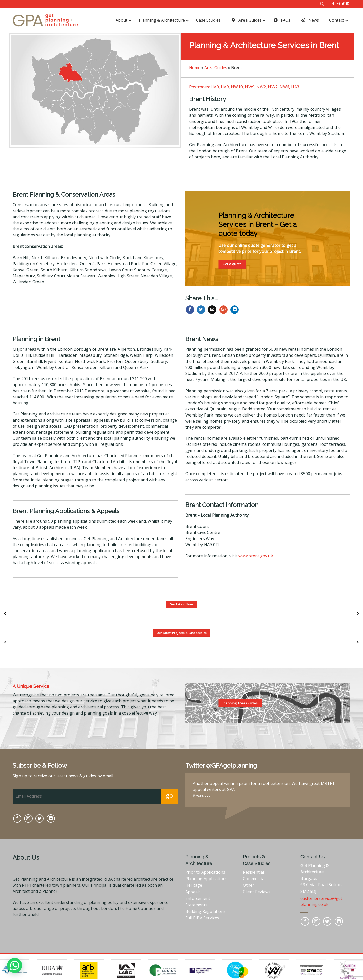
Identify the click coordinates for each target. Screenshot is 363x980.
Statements (196, 905)
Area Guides (216, 68)
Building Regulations (205, 911)
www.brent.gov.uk (256, 556)
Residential (253, 872)
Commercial (254, 879)
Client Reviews (257, 892)
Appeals (193, 892)
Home (195, 68)
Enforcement (198, 898)
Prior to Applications (205, 872)
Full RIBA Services (202, 918)
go (169, 795)
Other (248, 885)
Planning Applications (206, 879)
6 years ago (202, 795)
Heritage (194, 885)
